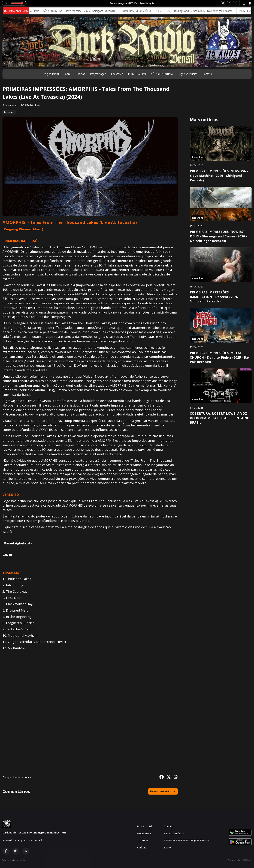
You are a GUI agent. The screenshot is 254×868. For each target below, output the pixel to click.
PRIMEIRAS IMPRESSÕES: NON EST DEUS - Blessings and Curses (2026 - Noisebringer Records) (181, 11)
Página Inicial (51, 74)
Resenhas (9, 112)
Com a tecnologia (240, 860)
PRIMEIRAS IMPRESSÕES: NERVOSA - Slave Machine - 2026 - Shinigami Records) (71, 11)
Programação (98, 74)
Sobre (67, 74)
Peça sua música (188, 74)
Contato (207, 74)
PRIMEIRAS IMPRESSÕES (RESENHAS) (150, 74)
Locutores (117, 74)
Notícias (80, 74)
